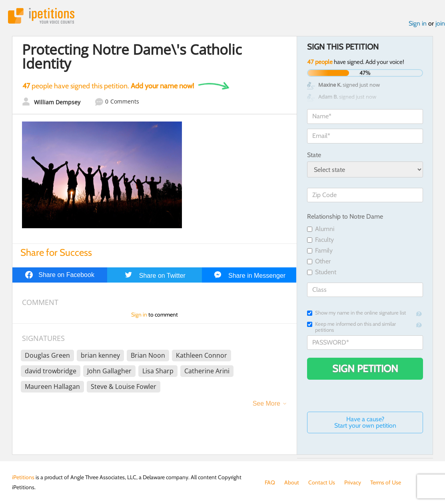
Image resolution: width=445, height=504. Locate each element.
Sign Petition (365, 369)
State (314, 155)
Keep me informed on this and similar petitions (351, 327)
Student (322, 272)
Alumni (321, 229)
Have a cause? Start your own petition (365, 422)
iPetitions (41, 16)
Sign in (418, 23)
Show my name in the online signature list (356, 313)
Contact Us (322, 482)
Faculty (320, 240)
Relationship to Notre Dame (345, 216)
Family (320, 250)
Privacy (353, 482)
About (292, 482)
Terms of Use (386, 482)
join (440, 23)
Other (319, 261)
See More (266, 403)
